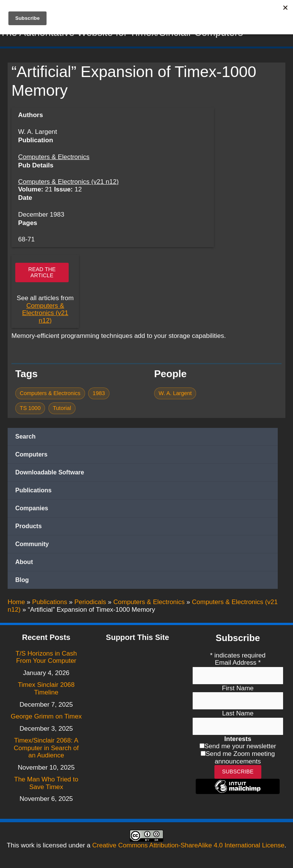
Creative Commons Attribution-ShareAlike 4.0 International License (188, 845)
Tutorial (62, 410)
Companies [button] (32, 510)
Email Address (238, 663)
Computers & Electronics (54, 159)
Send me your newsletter (240, 746)
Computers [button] (31, 456)
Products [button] (28, 528)
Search (25, 438)
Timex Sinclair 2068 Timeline (46, 689)
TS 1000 (30, 410)
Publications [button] (33, 492)
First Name (238, 688)
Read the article (42, 274)
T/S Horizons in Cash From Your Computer (46, 657)
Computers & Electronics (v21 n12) (68, 184)
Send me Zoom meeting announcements (240, 758)
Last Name (238, 713)
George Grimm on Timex (46, 716)
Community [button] (32, 546)
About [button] (24, 563)
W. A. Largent (175, 395)
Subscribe (238, 772)
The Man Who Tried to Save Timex (46, 783)
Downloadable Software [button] (50, 474)
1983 (99, 395)
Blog (22, 581)
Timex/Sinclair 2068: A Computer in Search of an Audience (46, 748)
